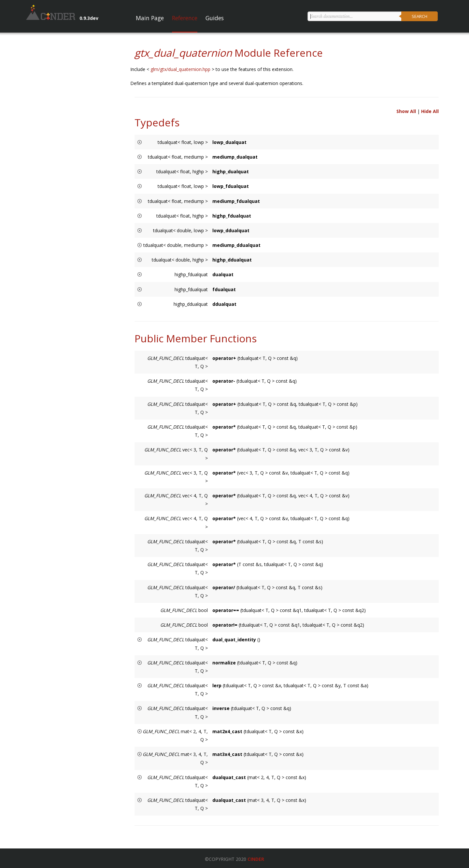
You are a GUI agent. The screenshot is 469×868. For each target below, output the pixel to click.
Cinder (256, 859)
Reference (185, 18)
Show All (406, 111)
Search (419, 16)
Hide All (430, 111)
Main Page (150, 18)
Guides (215, 18)
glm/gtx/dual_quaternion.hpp (181, 69)
